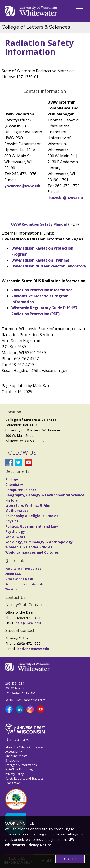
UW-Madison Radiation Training (40, 260)
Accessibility (14, 751)
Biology (12, 479)
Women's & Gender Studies (29, 547)
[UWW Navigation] (79, 11)
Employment (14, 761)
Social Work (15, 537)
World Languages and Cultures (32, 552)
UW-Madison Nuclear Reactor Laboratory (49, 266)
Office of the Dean (19, 579)
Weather (12, 589)
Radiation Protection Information (42, 290)
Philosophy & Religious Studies (32, 516)
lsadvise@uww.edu (33, 649)
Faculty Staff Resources (23, 569)
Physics (12, 521)
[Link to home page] (31, 11)
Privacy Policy (14, 774)
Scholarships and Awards (24, 584)
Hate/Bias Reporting (19, 769)
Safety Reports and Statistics (24, 778)
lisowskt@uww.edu (65, 198)
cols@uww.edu (28, 623)
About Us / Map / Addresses (24, 747)
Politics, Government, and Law (32, 526)
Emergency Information (21, 765)
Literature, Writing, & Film (28, 505)
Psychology (15, 532)
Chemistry (14, 484)
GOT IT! (70, 859)
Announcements (16, 756)
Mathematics (17, 510)
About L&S (13, 574)
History (12, 500)
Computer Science (21, 490)
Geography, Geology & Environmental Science (45, 495)
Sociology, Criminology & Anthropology (39, 542)
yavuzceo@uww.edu (23, 186)
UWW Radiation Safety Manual (39, 224)
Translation (13, 783)
